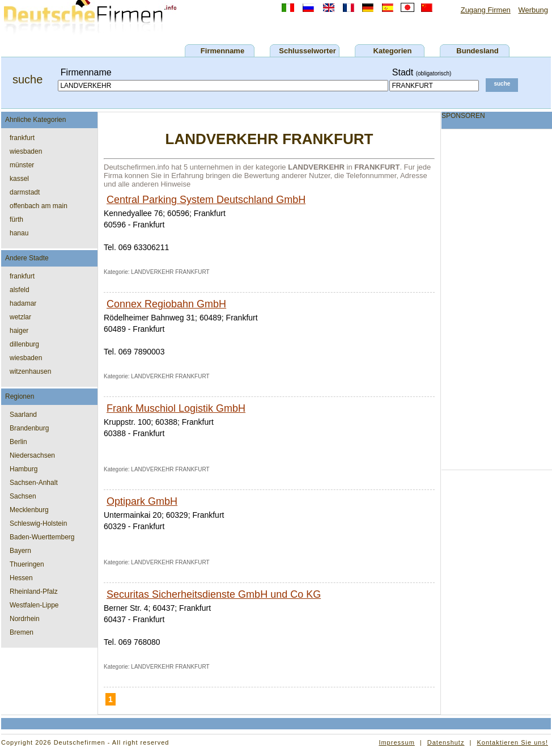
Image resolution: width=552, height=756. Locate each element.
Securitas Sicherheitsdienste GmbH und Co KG (214, 594)
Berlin (18, 442)
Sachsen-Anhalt (34, 483)
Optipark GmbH (142, 501)
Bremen (22, 632)
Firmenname (222, 51)
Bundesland (477, 51)
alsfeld (20, 290)
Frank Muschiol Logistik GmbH (176, 408)
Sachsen (23, 496)
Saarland (23, 415)
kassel (19, 179)
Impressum (396, 742)
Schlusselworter (307, 51)
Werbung (533, 10)
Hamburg (24, 469)
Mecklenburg (29, 510)
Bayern (20, 551)
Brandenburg (29, 428)
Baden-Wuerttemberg (42, 537)
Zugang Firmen (486, 10)
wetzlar (20, 317)
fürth (16, 219)
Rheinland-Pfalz (34, 592)
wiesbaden (26, 151)
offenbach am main (39, 206)
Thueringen (27, 564)
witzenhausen (30, 371)
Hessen (21, 578)
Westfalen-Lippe (34, 605)
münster (22, 165)
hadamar (23, 303)
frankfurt (22, 138)
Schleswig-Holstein (38, 523)
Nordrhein (25, 619)
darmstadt (25, 192)
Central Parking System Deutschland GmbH (206, 200)
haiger (19, 331)
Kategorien (393, 51)
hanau (19, 233)
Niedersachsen (32, 455)
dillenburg (24, 344)
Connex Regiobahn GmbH (166, 304)
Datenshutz (446, 742)
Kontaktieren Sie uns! (512, 742)
